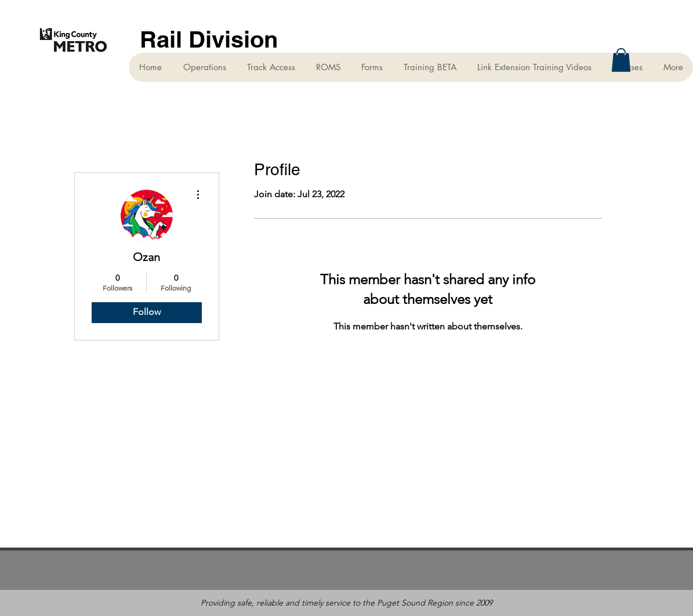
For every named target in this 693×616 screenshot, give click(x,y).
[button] (621, 60)
